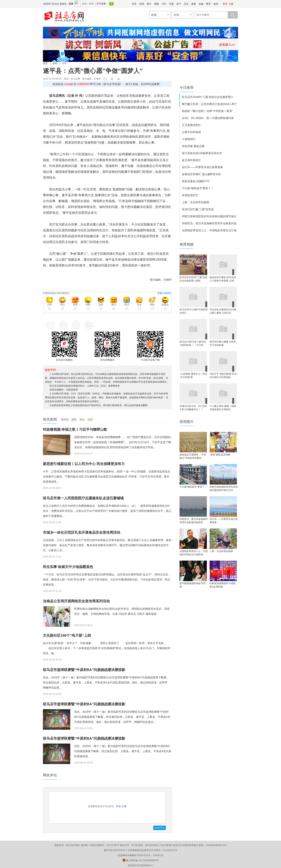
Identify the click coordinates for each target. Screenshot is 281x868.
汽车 (164, 4)
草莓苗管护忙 (190, 195)
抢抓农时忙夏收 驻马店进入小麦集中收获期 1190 (223, 279)
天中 (64, 63)
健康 (194, 4)
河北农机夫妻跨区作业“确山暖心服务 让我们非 (223, 311)
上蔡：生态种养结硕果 (196, 202)
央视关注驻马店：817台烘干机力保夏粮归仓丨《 (193, 408)
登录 (225, 4)
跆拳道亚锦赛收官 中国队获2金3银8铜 (223, 585)
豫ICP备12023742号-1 (116, 850)
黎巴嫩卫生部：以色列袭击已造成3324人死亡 (209, 104)
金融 (201, 4)
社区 (90, 420)
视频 (157, 4)
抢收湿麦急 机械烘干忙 (196, 181)
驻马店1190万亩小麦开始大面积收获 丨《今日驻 (193, 343)
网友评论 (50, 775)
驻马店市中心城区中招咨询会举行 (194, 311)
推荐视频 (187, 244)
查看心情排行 (165, 293)
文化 (186, 4)
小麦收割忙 (189, 139)
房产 (179, 4)
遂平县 (65, 420)
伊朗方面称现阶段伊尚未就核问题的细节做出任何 (224, 489)
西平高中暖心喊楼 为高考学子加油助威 (223, 343)
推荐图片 (187, 422)
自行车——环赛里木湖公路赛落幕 (202, 167)
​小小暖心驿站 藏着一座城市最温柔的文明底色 (223, 408)
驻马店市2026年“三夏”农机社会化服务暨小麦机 (193, 279)
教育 (208, 4)
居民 (74, 420)
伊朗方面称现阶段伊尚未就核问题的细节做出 (209, 216)
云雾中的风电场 (191, 132)
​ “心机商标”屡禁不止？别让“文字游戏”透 (193, 376)
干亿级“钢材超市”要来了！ (198, 188)
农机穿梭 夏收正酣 (193, 146)
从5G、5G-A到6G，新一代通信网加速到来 (208, 118)
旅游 (216, 4)
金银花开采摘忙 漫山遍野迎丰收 (201, 174)
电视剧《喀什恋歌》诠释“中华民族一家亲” (207, 111)
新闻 (142, 4)
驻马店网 (76, 79)
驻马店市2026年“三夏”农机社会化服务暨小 (208, 97)
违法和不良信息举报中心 (140, 865)
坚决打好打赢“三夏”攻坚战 (198, 209)
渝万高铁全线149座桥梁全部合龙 (202, 153)
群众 (82, 420)
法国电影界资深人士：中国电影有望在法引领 (209, 230)
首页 (134, 4)
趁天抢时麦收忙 (191, 160)
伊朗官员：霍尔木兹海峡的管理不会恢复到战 (209, 223)
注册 (231, 4)
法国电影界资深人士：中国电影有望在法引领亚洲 (194, 553)
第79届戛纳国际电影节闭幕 (193, 585)
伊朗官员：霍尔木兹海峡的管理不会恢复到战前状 (194, 521)
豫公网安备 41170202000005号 (141, 860)
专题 (171, 4)
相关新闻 (50, 419)
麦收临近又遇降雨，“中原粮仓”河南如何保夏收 (193, 456)
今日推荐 (187, 88)
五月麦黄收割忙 (191, 125)
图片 (149, 4)
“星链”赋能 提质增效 (220, 455)
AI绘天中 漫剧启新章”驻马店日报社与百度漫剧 (223, 376)
